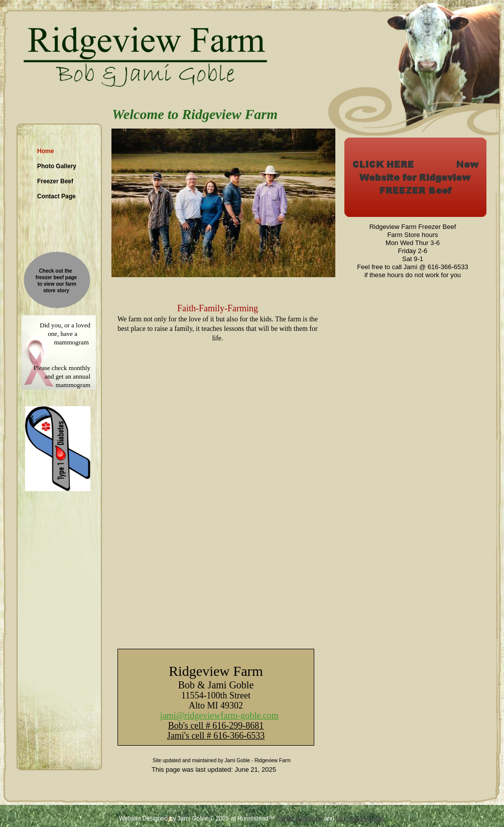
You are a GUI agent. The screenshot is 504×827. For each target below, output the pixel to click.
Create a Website (299, 818)
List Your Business (360, 818)
